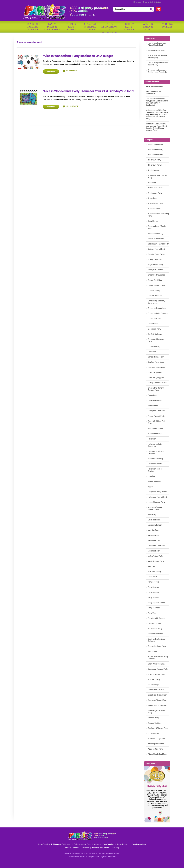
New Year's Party (154, 572)
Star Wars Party (154, 680)
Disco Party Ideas (155, 373)
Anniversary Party (155, 193)
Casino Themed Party (156, 285)
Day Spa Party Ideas (156, 362)
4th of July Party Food (157, 165)
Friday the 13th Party (156, 411)
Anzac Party (153, 198)
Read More (51, 72)
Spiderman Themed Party (158, 669)
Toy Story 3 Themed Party (158, 728)
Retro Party (152, 652)
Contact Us (157, 2)
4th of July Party (154, 160)
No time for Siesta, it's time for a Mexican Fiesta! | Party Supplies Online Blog (157, 126)
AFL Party (152, 183)
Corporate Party (154, 347)
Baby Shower (153, 221)
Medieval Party (154, 535)
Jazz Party (152, 515)
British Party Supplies (156, 275)
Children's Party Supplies (104, 844)
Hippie (150, 487)
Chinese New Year (155, 296)
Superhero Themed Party (158, 695)
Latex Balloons (154, 520)
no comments (72, 71)
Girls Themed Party (155, 429)
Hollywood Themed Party (158, 497)
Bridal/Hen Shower (155, 270)
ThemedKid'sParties (71, 27)
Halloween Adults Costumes (155, 445)
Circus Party (153, 324)
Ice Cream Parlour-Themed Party (155, 508)
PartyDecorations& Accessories (110, 27)
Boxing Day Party (155, 259)
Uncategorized (154, 733)
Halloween (152, 439)
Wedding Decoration (156, 744)
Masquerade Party (155, 525)
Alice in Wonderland (156, 188)
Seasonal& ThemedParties (90, 27)
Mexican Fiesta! (152, 130)
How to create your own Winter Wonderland (157, 44)
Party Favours (153, 582)
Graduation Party (155, 434)
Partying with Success (157, 618)
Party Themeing (154, 608)
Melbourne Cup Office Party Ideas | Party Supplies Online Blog (157, 112)
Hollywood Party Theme (157, 492)
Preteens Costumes (155, 634)
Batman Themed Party (157, 249)
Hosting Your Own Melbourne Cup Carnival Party (156, 117)
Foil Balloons (153, 406)
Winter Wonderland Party (158, 754)
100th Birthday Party (156, 144)
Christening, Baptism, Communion (156, 302)
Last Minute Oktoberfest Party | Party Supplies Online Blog (157, 101)
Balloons (85, 848)
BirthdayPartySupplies (129, 27)
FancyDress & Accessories (52, 27)
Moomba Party (154, 551)
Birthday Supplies (72, 848)
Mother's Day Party (155, 556)
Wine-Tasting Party (155, 749)
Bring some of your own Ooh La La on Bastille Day (158, 71)
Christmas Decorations (157, 308)
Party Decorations (139, 844)
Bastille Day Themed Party (158, 244)
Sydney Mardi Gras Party (158, 705)
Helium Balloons (154, 482)
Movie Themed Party (156, 561)
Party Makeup (153, 587)
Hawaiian (152, 476)
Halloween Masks (155, 464)
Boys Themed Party (156, 265)
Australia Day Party (156, 203)
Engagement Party (155, 400)
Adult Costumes (154, 170)
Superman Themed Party (158, 700)
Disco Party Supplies (156, 378)
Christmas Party (154, 319)
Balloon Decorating (155, 234)
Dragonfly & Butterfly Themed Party (156, 389)
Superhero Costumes (156, 690)
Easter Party (153, 395)
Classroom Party (154, 329)
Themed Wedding (155, 723)
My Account (137, 2)
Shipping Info (147, 2)
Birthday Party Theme (156, 254)
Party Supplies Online (156, 603)
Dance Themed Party (156, 357)
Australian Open (154, 209)
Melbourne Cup (154, 541)
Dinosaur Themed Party (157, 367)
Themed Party (153, 718)
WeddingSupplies (167, 25)
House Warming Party (156, 502)
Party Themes (123, 844)
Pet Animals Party (155, 629)
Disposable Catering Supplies (33, 27)
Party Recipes (153, 592)
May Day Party (154, 530)
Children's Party (154, 291)
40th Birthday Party (156, 155)
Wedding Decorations (101, 848)
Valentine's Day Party (156, 739)
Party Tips (152, 613)
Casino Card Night (155, 280)
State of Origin (153, 685)
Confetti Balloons (155, 334)
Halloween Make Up (156, 459)
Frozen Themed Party (156, 416)
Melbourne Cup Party (156, 546)
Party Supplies (154, 598)
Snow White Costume (156, 664)
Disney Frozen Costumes (158, 383)
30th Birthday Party (156, 150)
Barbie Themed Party (156, 239)
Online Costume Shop (82, 844)
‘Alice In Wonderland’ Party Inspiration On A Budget (78, 56)
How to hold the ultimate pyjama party (157, 57)
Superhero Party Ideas (157, 50)
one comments (72, 106)
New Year (152, 566)
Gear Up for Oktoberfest (153, 104)
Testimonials (158, 86)
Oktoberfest (152, 577)
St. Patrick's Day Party (157, 674)
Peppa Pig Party (154, 623)
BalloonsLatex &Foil (148, 27)
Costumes (152, 352)
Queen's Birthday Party (157, 646)
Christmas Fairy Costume (158, 313)
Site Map (116, 848)
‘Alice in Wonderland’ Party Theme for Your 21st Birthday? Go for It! (89, 91)
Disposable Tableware (62, 844)
